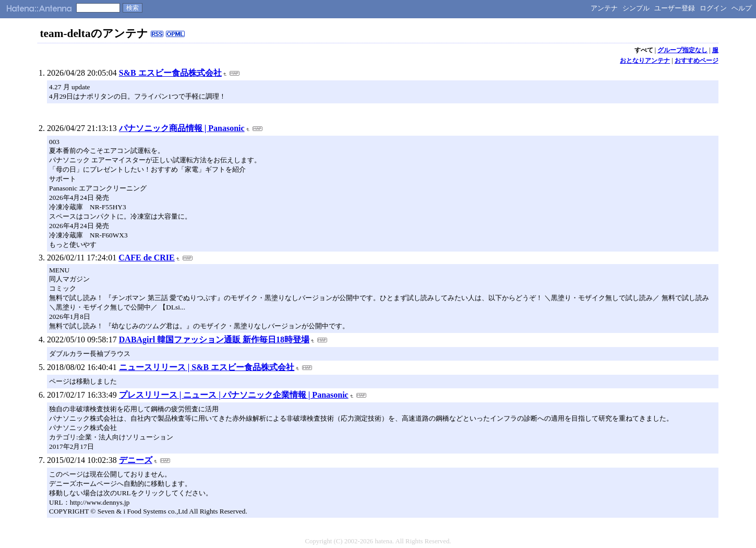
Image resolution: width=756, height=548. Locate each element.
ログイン (713, 8)
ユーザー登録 (675, 8)
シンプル (636, 8)
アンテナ (604, 8)
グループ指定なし (682, 50)
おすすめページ (697, 61)
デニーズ (136, 460)
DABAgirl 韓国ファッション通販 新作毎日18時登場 (214, 339)
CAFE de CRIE (147, 258)
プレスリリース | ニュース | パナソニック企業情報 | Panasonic (234, 395)
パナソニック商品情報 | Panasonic (182, 128)
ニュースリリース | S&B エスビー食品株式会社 (207, 367)
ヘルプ (742, 8)
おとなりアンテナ (645, 61)
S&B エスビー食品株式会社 (170, 73)
